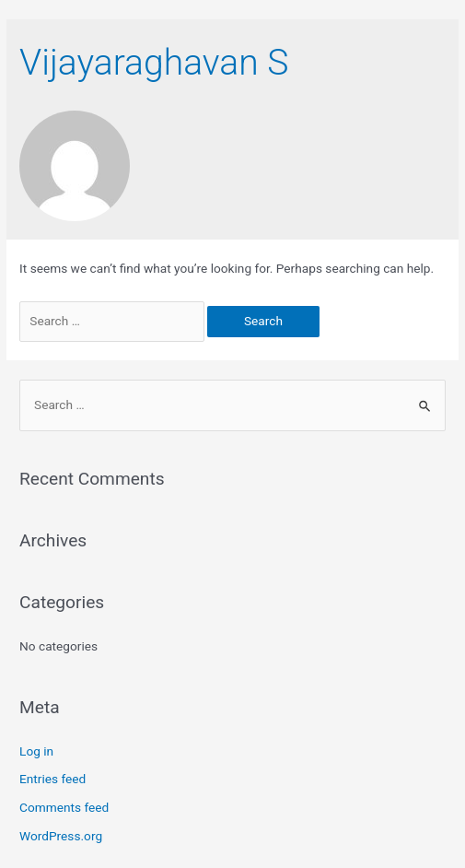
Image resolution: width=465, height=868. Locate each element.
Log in (36, 751)
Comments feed (64, 807)
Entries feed (52, 779)
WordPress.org (61, 836)
